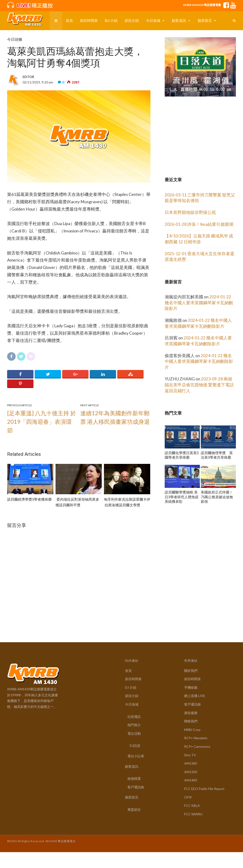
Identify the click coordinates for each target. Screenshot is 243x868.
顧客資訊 (179, 21)
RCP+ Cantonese (197, 746)
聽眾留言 (205, 21)
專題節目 (134, 810)
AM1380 (191, 763)
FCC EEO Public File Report (204, 789)
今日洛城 (153, 21)
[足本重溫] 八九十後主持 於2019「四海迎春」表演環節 (42, 422)
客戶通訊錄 (136, 787)
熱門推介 (134, 725)
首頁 (69, 21)
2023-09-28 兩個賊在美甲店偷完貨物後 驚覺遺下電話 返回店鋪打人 (199, 385)
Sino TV (190, 755)
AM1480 (191, 780)
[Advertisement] (200, 129)
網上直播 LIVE (195, 696)
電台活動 (134, 733)
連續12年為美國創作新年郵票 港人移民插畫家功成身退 (115, 417)
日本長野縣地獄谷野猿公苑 (190, 212)
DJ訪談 (135, 746)
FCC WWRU (193, 814)
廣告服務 (191, 713)
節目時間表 (89, 21)
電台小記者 (136, 756)
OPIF (188, 797)
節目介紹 (132, 21)
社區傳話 (134, 717)
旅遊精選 (134, 778)
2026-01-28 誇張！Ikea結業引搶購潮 (199, 224)
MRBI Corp (192, 730)
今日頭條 (15, 39)
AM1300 (191, 772)
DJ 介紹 (111, 21)
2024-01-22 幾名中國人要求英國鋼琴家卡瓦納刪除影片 (199, 303)
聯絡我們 (191, 721)
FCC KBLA (192, 806)
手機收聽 (191, 687)
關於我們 (191, 671)
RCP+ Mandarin (196, 738)
